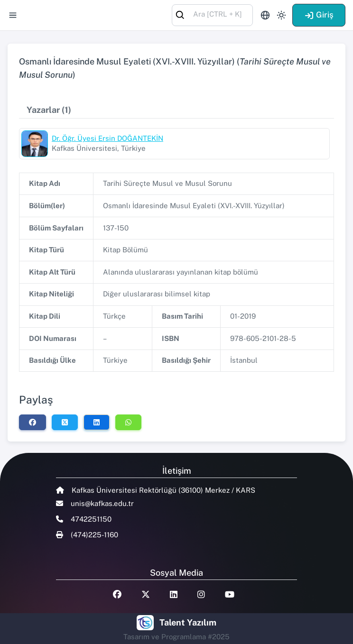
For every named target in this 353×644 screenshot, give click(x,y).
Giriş (319, 15)
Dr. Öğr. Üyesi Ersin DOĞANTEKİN (107, 138)
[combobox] (212, 14)
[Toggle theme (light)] (281, 15)
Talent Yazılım (188, 622)
